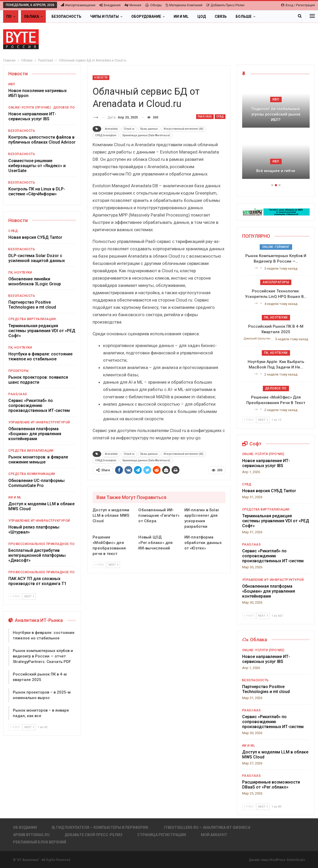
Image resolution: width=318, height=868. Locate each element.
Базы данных (149, 129)
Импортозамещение (78, 5)
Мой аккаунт (214, 835)
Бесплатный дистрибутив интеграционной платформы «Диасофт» (37, 555)
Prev (99, 565)
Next (113, 565)
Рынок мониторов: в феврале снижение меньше (38, 459)
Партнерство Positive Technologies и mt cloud (32, 305)
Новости (101, 78)
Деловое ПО (64, 107)
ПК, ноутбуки (20, 273)
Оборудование (146, 16)
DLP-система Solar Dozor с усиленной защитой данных (37, 258)
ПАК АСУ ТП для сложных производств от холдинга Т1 (37, 581)
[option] (276, 133)
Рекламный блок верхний (40, 842)
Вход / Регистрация (298, 5)
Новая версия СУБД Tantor (35, 237)
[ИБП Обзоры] (276, 212)
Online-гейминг (276, 247)
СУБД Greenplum (106, 135)
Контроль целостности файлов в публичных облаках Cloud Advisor (42, 140)
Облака (32, 16)
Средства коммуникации (32, 474)
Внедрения (110, 5)
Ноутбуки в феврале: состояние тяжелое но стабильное (40, 356)
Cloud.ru (129, 129)
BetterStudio (296, 860)
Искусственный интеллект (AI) (184, 129)
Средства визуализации (31, 451)
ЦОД (202, 16)
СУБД (220, 117)
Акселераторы (276, 282)
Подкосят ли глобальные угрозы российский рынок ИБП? (276, 114)
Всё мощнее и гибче (276, 171)
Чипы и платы (104, 16)
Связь (221, 16)
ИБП (12, 84)
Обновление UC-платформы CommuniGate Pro (36, 483)
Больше (244, 16)
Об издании (25, 827)
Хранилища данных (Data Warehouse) (146, 135)
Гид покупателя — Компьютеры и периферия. (100, 827)
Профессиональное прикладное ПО (41, 544)
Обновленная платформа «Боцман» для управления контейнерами (35, 434)
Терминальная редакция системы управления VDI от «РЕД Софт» (42, 331)
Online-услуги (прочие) (30, 107)
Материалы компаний (184, 5)
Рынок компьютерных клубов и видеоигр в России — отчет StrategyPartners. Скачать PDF (43, 656)
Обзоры (153, 5)
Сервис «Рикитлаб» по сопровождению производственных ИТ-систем (39, 405)
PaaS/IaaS (205, 117)
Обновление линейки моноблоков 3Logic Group (35, 281)
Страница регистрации (162, 835)
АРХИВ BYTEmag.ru (31, 835)
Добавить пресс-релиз (225, 5)
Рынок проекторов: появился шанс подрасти (38, 380)
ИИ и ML (181, 16)
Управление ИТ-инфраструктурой (39, 422)
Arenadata (111, 129)
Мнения (133, 5)
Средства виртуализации (32, 319)
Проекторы (19, 371)
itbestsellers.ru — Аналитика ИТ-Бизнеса (207, 827)
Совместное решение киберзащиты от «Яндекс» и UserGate (37, 166)
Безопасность (66, 16)
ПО (9, 16)
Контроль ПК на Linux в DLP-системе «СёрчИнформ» (37, 191)
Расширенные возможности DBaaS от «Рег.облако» (271, 785)
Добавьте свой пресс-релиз (93, 835)
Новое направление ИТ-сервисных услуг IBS (32, 116)
